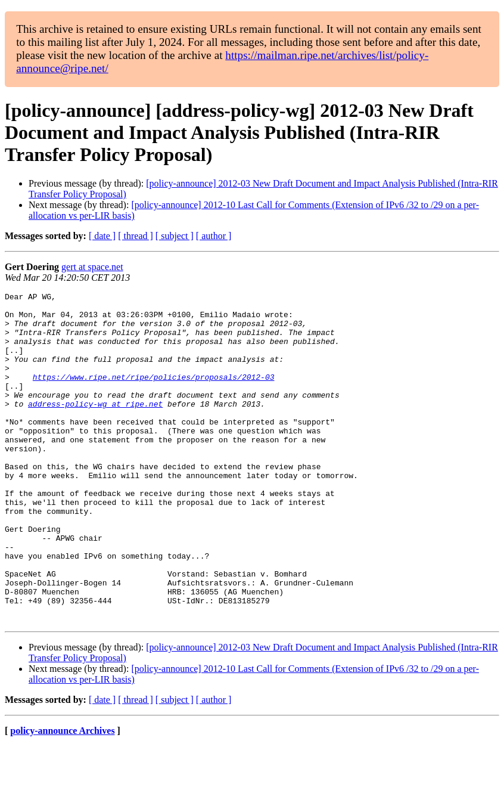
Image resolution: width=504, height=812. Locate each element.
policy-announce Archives (62, 797)
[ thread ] (136, 236)
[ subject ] (175, 236)
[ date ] (102, 236)
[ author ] (214, 236)
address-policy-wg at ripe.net (95, 427)
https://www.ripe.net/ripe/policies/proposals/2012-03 (154, 395)
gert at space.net (92, 267)
